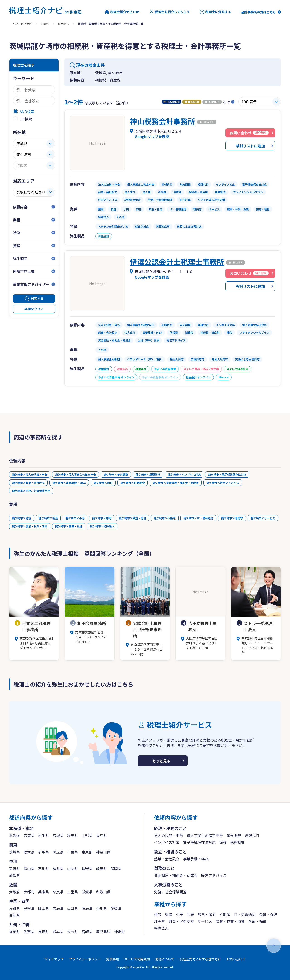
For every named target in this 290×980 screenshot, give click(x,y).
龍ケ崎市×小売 (75, 518)
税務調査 (237, 842)
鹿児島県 (103, 932)
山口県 (72, 908)
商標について (165, 959)
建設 (158, 914)
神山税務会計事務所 (162, 121)
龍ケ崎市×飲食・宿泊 (133, 518)
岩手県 (43, 835)
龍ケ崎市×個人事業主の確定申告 (75, 474)
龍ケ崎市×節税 (103, 483)
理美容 (159, 921)
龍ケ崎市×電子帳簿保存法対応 (227, 474)
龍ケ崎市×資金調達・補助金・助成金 (176, 483)
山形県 (87, 835)
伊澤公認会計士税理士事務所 (177, 262)
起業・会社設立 (167, 859)
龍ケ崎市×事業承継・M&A (69, 483)
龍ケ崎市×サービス (263, 518)
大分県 (72, 932)
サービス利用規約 (137, 959)
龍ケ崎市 (63, 24)
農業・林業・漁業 (230, 921)
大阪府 (14, 892)
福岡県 (14, 932)
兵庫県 (43, 892)
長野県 (87, 868)
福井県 (58, 868)
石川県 (43, 868)
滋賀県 (87, 892)
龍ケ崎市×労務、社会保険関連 (31, 491)
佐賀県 (29, 932)
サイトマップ (54, 959)
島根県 (29, 908)
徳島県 (87, 908)
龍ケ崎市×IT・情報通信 (198, 518)
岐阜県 (101, 868)
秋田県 (72, 835)
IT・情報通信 (245, 914)
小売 (179, 914)
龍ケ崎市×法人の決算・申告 (30, 474)
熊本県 (58, 932)
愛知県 (14, 875)
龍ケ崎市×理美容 (232, 518)
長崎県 (43, 932)
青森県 (29, 835)
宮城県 (58, 835)
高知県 (14, 915)
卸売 (190, 914)
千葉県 (72, 852)
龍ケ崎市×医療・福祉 (69, 526)
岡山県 (43, 908)
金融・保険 (268, 914)
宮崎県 (87, 932)
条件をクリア (34, 309)
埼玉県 (58, 852)
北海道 (14, 835)
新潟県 (14, 868)
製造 (169, 914)
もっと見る (161, 761)
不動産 (225, 914)
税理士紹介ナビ (22, 24)
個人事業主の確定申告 (205, 835)
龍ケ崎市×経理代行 (148, 474)
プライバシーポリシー (85, 959)
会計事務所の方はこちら (259, 12)
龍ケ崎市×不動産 (165, 518)
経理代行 (252, 835)
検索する (37, 298)
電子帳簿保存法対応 (199, 842)
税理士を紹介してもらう (169, 12)
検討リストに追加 (250, 146)
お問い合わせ (236, 959)
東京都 (87, 852)
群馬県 (43, 852)
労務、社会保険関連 (170, 892)
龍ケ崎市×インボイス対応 (184, 474)
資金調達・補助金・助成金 (176, 875)
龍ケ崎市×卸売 (102, 518)
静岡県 (116, 868)
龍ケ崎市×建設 (22, 518)
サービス (205, 921)
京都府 (29, 892)
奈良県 (58, 892)
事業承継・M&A (196, 859)
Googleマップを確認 (152, 136)
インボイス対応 (167, 842)
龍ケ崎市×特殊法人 (102, 526)
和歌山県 (103, 892)
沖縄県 (120, 932)
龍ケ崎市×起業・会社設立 (28, 483)
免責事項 (113, 959)
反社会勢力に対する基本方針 (200, 959)
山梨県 (72, 868)
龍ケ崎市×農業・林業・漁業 (30, 526)
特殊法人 (161, 928)
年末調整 (234, 835)
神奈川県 (103, 852)
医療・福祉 (257, 921)
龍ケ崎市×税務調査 (133, 483)
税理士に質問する (215, 12)
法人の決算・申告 (169, 835)
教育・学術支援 (181, 921)
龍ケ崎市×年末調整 (116, 474)
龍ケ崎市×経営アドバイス (223, 483)
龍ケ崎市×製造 (48, 518)
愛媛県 (116, 908)
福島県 (101, 835)
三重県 (72, 892)
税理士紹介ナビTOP (122, 12)
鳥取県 (14, 908)
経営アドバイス (214, 875)
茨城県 (45, 24)
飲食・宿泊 (207, 914)
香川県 (101, 908)
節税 (223, 842)
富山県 (29, 868)
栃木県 (29, 852)
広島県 (58, 908)
